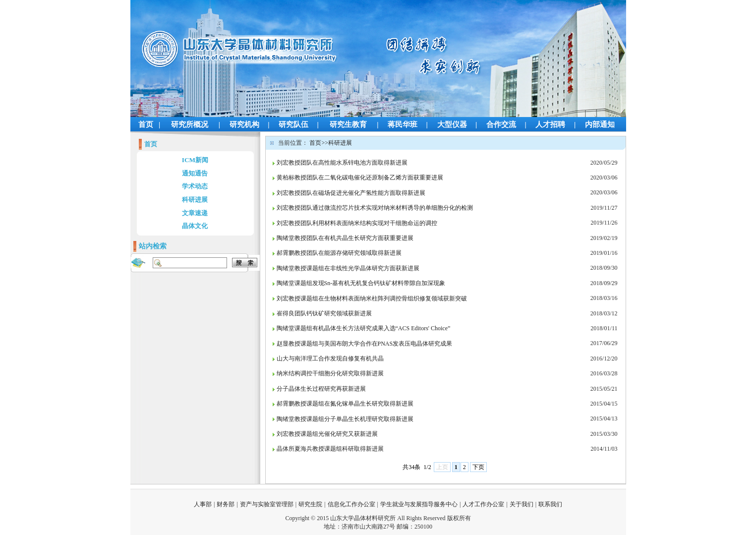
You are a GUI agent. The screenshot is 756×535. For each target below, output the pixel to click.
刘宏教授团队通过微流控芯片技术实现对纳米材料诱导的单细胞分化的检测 (375, 208)
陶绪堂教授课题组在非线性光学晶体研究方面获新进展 (348, 268)
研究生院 (310, 504)
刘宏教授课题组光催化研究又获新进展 (327, 434)
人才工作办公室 (483, 504)
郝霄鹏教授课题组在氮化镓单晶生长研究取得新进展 (345, 404)
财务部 (226, 504)
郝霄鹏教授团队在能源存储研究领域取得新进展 (339, 253)
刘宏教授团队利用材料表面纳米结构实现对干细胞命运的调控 (357, 223)
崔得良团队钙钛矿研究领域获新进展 (324, 313)
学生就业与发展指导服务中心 (419, 504)
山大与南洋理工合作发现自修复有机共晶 (330, 358)
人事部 (203, 504)
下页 (478, 467)
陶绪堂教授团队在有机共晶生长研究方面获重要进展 (345, 238)
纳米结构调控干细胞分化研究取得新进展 (330, 373)
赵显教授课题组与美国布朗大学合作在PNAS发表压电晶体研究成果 (365, 344)
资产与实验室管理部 (267, 504)
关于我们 (522, 504)
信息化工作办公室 (351, 504)
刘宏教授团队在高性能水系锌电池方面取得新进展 (342, 163)
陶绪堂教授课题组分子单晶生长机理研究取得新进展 (345, 419)
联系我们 (550, 504)
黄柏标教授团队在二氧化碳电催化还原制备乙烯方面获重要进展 (360, 178)
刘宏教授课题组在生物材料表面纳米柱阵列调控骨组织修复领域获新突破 (372, 298)
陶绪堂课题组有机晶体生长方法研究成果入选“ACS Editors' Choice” (364, 328)
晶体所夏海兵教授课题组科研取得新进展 (330, 449)
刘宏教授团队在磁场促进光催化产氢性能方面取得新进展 (351, 193)
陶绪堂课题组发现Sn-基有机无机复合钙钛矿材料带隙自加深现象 (361, 283)
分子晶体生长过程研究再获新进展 (321, 389)
